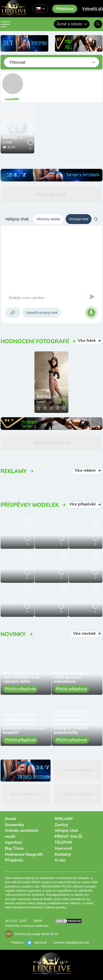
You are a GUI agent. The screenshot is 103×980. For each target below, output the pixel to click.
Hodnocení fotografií (24, 854)
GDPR (38, 921)
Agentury (14, 842)
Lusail (7, 142)
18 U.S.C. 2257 (16, 921)
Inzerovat (63, 848)
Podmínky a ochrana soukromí (27, 926)
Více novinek (86, 633)
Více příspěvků (84, 504)
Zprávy (61, 825)
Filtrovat (17, 62)
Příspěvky (14, 860)
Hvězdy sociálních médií (22, 833)
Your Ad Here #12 (78, 770)
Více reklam (87, 470)
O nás (60, 860)
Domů (10, 819)
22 (13, 138)
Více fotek (89, 340)
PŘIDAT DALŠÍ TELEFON (68, 839)
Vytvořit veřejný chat (42, 313)
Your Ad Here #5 (52, 443)
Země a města (72, 24)
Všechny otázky (48, 219)
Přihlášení (65, 9)
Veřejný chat (79, 219)
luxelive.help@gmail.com (71, 942)
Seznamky (15, 825)
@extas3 (37, 943)
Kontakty (63, 854)
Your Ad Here (52, 194)
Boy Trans (14, 848)
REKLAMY (64, 819)
